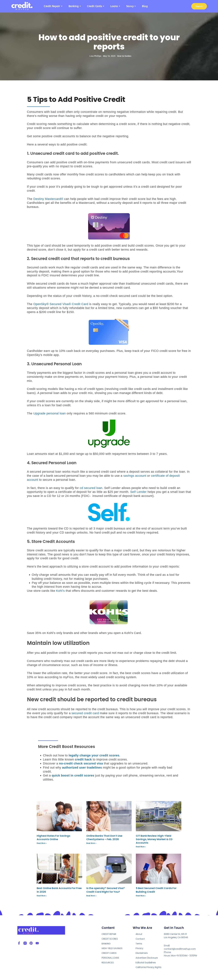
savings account (135, 476)
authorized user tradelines (82, 767)
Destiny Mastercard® (48, 199)
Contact (140, 939)
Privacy (139, 948)
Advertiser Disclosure (147, 958)
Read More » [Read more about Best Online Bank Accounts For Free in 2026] (42, 896)
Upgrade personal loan (50, 413)
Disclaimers (142, 953)
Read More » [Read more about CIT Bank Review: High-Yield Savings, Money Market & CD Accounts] (141, 847)
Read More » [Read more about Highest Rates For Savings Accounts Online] (42, 843)
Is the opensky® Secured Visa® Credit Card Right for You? (106, 890)
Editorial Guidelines (146, 963)
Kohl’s (60, 591)
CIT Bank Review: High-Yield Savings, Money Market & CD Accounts (154, 839)
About (139, 934)
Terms (139, 944)
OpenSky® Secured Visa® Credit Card (61, 304)
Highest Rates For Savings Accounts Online (53, 837)
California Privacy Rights (148, 967)
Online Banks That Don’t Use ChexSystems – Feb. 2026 (104, 837)
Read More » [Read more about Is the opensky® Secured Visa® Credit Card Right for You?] (91, 896)
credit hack (83, 759)
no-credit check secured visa (81, 763)
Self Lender (138, 492)
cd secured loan (91, 488)
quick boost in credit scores (73, 775)
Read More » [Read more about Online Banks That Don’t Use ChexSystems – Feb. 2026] (91, 843)
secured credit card (85, 713)
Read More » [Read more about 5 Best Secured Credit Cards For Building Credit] (141, 896)
